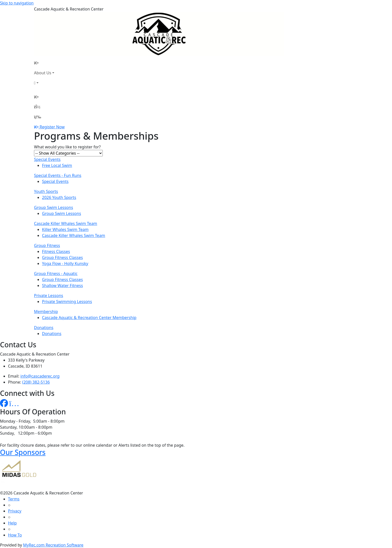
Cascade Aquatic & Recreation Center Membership (89, 318)
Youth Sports (46, 191)
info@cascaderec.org (40, 376)
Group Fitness (47, 245)
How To (15, 535)
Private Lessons (48, 296)
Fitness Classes (56, 251)
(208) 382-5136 (36, 382)
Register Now (52, 127)
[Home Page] (44, 63)
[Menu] (37, 117)
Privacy (15, 511)
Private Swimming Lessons (67, 302)
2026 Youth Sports (59, 197)
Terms (14, 499)
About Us (43, 73)
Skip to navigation (17, 3)
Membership (46, 312)
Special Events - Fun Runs (58, 175)
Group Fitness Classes (62, 257)
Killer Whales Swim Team (65, 229)
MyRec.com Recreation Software (53, 545)
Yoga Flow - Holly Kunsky (65, 263)
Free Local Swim (57, 165)
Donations (44, 328)
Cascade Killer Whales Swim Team (66, 223)
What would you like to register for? (67, 147)
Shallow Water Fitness (62, 286)
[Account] (44, 83)
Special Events (47, 159)
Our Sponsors (23, 452)
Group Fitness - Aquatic (56, 273)
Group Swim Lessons (53, 207)
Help (12, 523)
